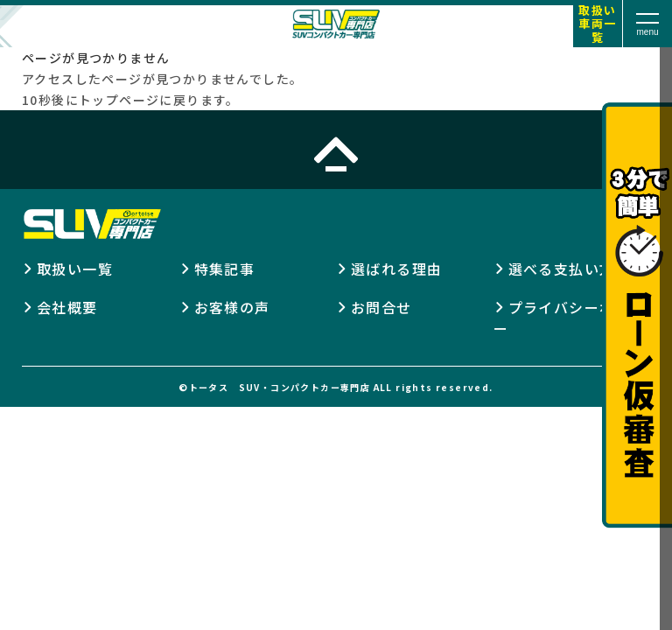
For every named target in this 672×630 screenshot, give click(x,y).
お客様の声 (232, 307)
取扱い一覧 (75, 269)
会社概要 (67, 307)
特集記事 (225, 269)
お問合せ (381, 307)
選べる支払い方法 (569, 269)
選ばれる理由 (396, 269)
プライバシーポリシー (570, 318)
